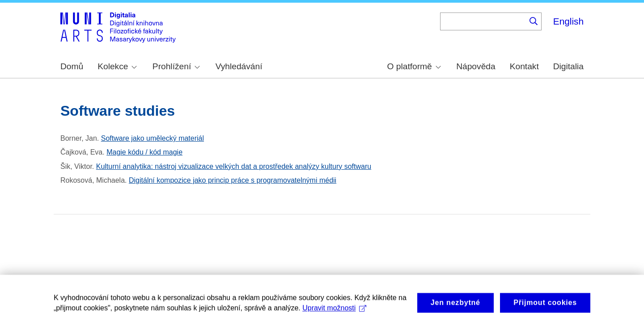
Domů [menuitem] (72, 66)
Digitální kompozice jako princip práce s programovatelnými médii (233, 180)
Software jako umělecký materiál (153, 138)
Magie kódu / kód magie (144, 152)
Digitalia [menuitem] (568, 66)
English (568, 21)
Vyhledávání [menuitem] (239, 66)
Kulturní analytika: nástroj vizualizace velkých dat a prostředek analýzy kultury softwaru (234, 166)
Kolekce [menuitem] (117, 66)
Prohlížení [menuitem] (176, 66)
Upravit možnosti (334, 311)
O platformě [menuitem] (414, 66)
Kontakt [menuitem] (524, 66)
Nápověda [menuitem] (476, 66)
